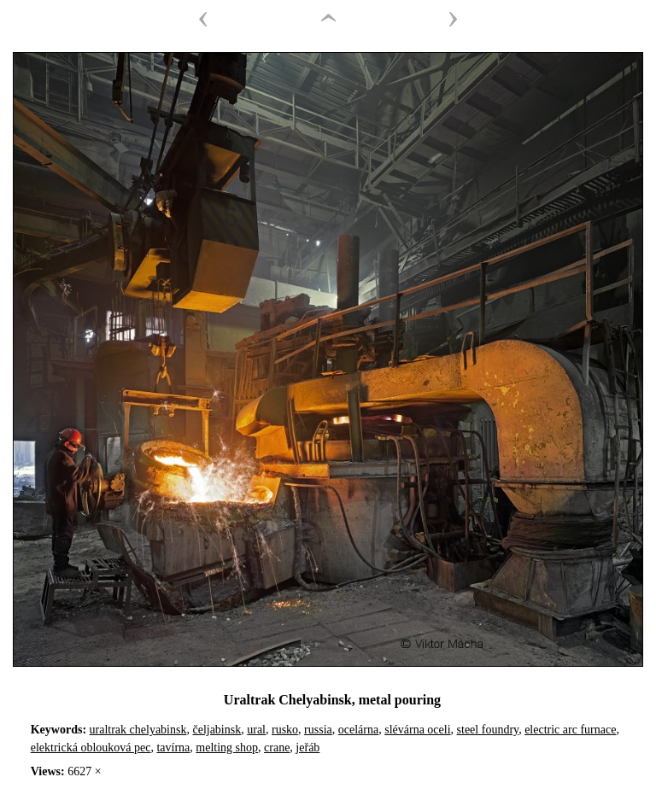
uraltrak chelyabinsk (138, 730)
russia (318, 730)
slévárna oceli (417, 730)
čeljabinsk (217, 730)
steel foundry (488, 730)
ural (256, 730)
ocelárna (358, 730)
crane (277, 748)
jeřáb (307, 748)
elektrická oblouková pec (91, 748)
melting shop (227, 748)
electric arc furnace (570, 730)
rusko (285, 730)
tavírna (173, 748)
